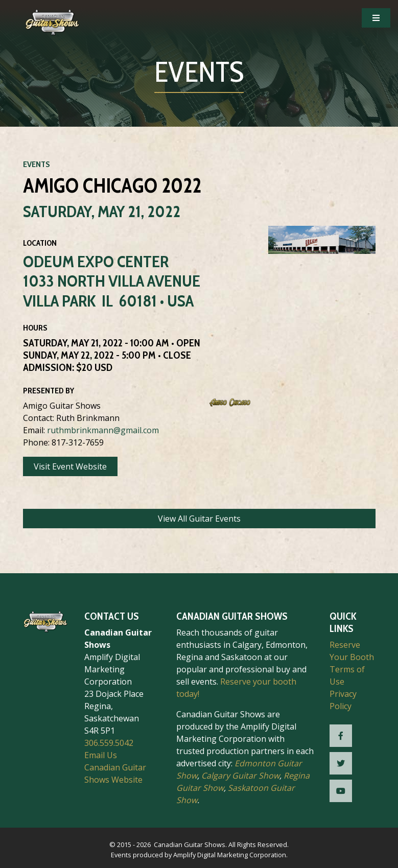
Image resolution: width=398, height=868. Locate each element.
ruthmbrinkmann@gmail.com (103, 430)
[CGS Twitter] (341, 763)
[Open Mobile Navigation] (376, 18)
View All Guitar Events (199, 519)
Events (37, 164)
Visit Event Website (70, 466)
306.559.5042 (109, 743)
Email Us (101, 755)
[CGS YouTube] (341, 791)
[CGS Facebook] (341, 736)
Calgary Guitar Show (240, 776)
